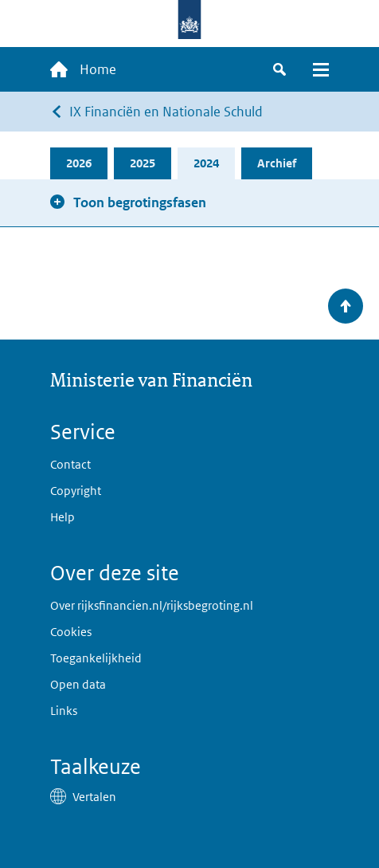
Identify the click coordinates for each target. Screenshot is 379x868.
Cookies (71, 632)
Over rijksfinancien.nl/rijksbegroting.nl (152, 605)
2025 (143, 163)
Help (63, 517)
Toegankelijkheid (96, 658)
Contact (70, 464)
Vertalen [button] (94, 797)
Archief (277, 163)
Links (64, 711)
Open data (78, 684)
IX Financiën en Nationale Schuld (166, 112)
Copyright (76, 491)
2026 (79, 163)
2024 (206, 163)
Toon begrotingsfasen (140, 202)
